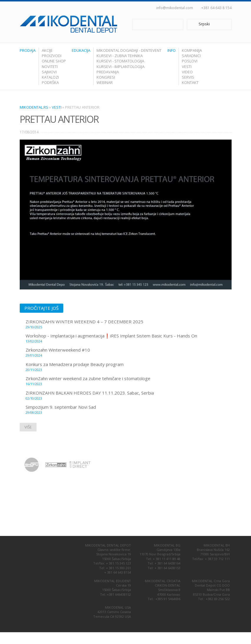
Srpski (206, 24)
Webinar (105, 82)
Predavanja (108, 72)
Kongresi (106, 77)
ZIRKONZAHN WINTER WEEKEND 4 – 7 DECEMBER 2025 (129, 324)
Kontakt (190, 82)
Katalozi (50, 77)
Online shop (54, 61)
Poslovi (190, 61)
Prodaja (28, 50)
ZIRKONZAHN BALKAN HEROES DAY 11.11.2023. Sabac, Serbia (129, 395)
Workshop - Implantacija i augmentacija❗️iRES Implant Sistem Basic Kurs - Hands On (129, 338)
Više (28, 427)
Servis (188, 77)
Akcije (47, 50)
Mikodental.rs (34, 107)
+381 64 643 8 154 (216, 8)
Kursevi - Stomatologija (120, 61)
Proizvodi (52, 56)
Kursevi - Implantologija (120, 67)
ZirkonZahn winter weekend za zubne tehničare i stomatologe (129, 381)
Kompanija (192, 50)
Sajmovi (49, 72)
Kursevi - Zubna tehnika (120, 56)
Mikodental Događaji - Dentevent (129, 50)
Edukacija (81, 50)
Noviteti (50, 67)
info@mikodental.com (175, 8)
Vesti (187, 67)
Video (187, 72)
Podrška (50, 82)
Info (172, 50)
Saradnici (191, 56)
